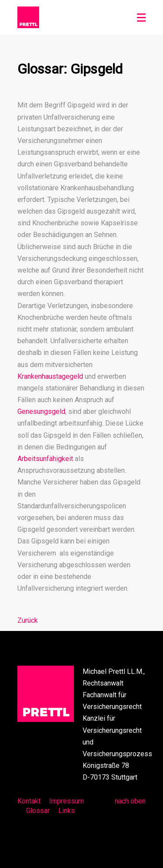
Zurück (28, 620)
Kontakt (29, 801)
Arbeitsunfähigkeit (45, 459)
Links (67, 811)
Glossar (38, 811)
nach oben (130, 801)
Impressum (67, 801)
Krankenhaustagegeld (50, 376)
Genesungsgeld (41, 411)
